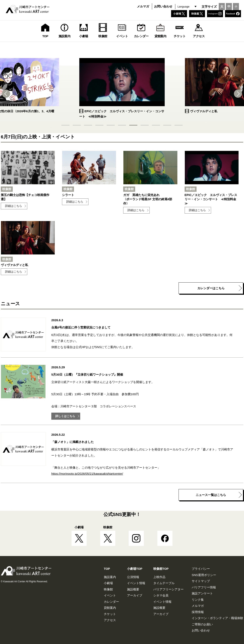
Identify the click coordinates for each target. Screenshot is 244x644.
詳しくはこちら (65, 416)
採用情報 (198, 612)
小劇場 (108, 583)
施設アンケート (202, 593)
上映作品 (159, 577)
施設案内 (110, 577)
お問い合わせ (163, 6)
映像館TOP (161, 569)
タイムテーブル (164, 583)
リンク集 (198, 600)
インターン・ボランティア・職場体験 (217, 618)
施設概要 (133, 589)
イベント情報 (136, 583)
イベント (110, 595)
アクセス (110, 620)
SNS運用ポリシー (204, 575)
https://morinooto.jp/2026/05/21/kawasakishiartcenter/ (87, 474)
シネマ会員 (161, 595)
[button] (8, 94)
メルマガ (143, 6)
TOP (107, 569)
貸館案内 (110, 608)
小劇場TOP (135, 569)
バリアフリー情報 (204, 587)
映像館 (108, 589)
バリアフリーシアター (168, 589)
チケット (110, 614)
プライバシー (201, 569)
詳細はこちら (14, 206)
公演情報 (133, 577)
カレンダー (111, 602)
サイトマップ (201, 581)
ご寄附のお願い (202, 624)
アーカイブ (135, 595)
